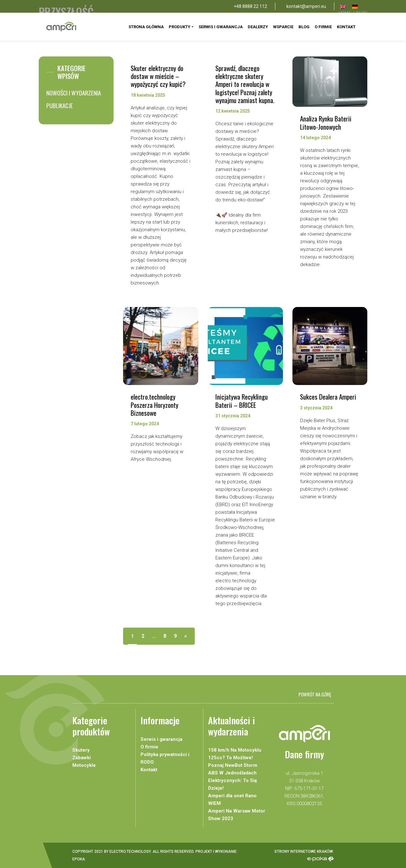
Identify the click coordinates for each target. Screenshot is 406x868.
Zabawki (82, 758)
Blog (304, 27)
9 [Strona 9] (175, 636)
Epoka (79, 859)
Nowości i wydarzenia (74, 93)
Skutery (81, 750)
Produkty (180, 27)
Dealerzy (258, 27)
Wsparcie (283, 27)
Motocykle (84, 765)
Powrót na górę (315, 694)
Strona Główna (146, 27)
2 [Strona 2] (143, 636)
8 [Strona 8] (165, 636)
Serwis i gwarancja (221, 27)
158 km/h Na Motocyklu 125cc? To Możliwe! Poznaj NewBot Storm (235, 758)
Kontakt (346, 27)
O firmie (323, 27)
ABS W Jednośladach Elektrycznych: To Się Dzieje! (232, 780)
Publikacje (60, 105)
